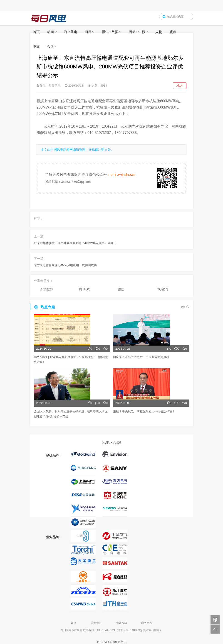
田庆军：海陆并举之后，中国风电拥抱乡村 (141, 357)
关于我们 (96, 623)
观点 (173, 32)
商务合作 (147, 623)
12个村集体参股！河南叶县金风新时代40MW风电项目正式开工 (75, 243)
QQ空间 (162, 289)
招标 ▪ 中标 (137, 32)
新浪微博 (47, 289)
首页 (36, 32)
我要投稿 (121, 623)
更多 (185, 307)
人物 (159, 32)
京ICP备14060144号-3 (111, 642)
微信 (121, 289)
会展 (50, 46)
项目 (88, 32)
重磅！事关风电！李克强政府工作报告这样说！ (144, 411)
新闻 (50, 32)
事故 (36, 46)
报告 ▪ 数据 (110, 32)
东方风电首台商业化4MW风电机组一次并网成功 (65, 265)
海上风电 (71, 32)
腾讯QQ (85, 289)
